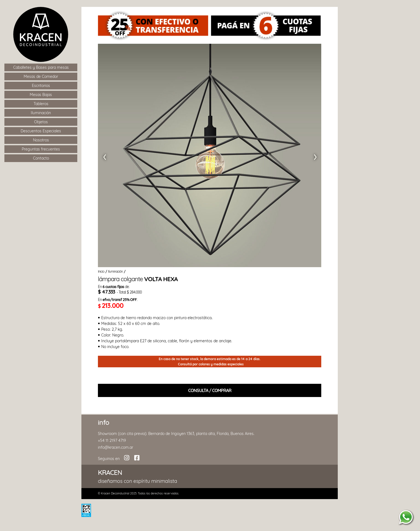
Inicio (101, 271)
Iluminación (115, 271)
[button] (104, 155)
